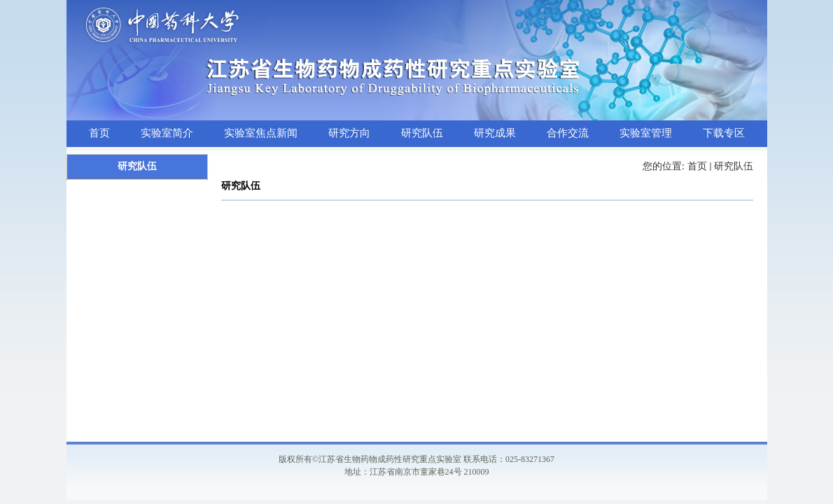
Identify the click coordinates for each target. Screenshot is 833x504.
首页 (697, 166)
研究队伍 (734, 166)
